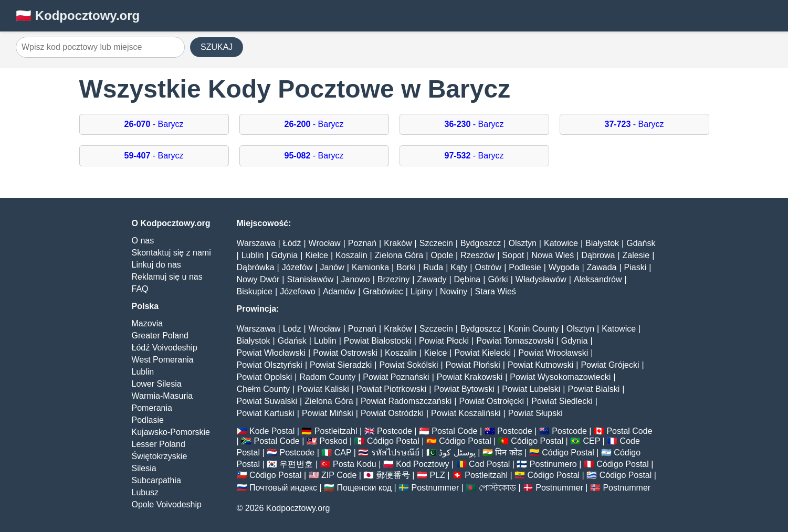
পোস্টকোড (497, 488)
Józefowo (298, 291)
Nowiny (454, 291)
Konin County (533, 329)
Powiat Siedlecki (562, 401)
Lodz (292, 329)
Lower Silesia (157, 384)
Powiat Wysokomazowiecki (560, 377)
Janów (332, 267)
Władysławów (541, 279)
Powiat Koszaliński (466, 413)
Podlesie (525, 267)
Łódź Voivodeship (165, 348)
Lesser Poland (159, 444)
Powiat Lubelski (531, 389)
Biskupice (255, 291)
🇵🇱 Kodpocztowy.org (78, 15)
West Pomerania (163, 360)
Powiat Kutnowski (540, 365)
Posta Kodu (355, 464)
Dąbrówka (256, 267)
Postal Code (454, 431)
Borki (406, 267)
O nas (143, 241)
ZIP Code (339, 475)
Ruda (433, 267)
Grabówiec (383, 291)
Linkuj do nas (156, 265)
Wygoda (564, 267)
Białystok (602, 243)
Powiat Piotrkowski (391, 389)
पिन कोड (508, 453)
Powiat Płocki (444, 341)
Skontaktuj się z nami (171, 253)
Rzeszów (477, 255)
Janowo (356, 279)
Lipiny (422, 291)
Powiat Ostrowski (345, 353)
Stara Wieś (496, 291)
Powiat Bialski (594, 389)
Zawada (602, 267)
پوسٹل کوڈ (457, 453)
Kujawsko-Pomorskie (171, 432)
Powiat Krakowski (470, 377)
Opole (442, 255)
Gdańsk (641, 243)
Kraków (398, 243)
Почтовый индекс (283, 488)
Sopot (513, 255)
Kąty (459, 267)
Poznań (362, 243)
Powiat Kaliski (323, 389)
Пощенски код (364, 488)
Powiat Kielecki (482, 353)
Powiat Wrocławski (553, 353)
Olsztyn (522, 243)
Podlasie (148, 420)
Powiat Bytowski (464, 389)
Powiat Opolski (265, 377)
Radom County (327, 377)
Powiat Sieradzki (341, 365)
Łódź (292, 243)
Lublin (143, 372)
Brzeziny (393, 279)
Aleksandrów (598, 279)
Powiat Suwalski (267, 401)
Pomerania (152, 408)
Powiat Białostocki (378, 341)
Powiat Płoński (473, 365)
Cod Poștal (489, 464)
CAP (343, 453)
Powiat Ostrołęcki (491, 401)
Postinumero (553, 464)
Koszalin (351, 255)
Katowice (561, 243)
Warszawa (256, 243)
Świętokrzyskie (160, 456)
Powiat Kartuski (266, 413)
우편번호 (296, 464)
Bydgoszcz (481, 243)
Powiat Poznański (396, 377)
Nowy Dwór (258, 279)
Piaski (635, 267)
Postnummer (435, 488)
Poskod (333, 441)
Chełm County (263, 389)
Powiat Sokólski (408, 365)
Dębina (467, 279)
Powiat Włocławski (271, 353)
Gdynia (285, 255)
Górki (498, 279)
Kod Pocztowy (422, 464)
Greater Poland (160, 336)
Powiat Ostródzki (392, 413)
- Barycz (154, 124)
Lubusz (145, 492)
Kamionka (370, 267)
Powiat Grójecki (610, 365)
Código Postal (393, 441)
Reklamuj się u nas (167, 277)
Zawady (432, 279)
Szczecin (436, 243)
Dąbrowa (598, 255)
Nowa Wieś (553, 255)
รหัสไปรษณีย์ (395, 453)
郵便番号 (393, 475)
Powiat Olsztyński (270, 365)
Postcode (395, 431)
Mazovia (148, 323)
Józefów (297, 267)
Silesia (144, 468)
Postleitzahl (336, 431)
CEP (591, 441)
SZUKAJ (217, 47)
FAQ (140, 289)
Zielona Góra (399, 255)
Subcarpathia (156, 480)
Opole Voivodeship (167, 504)
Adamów (339, 291)
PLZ (437, 475)
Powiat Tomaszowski (515, 341)
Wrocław (325, 243)
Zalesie (636, 255)
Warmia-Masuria (162, 396)
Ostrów (488, 267)
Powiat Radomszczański (406, 401)
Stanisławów (310, 279)
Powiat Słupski (535, 413)
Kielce (317, 255)
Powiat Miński (328, 413)
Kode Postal (272, 431)
